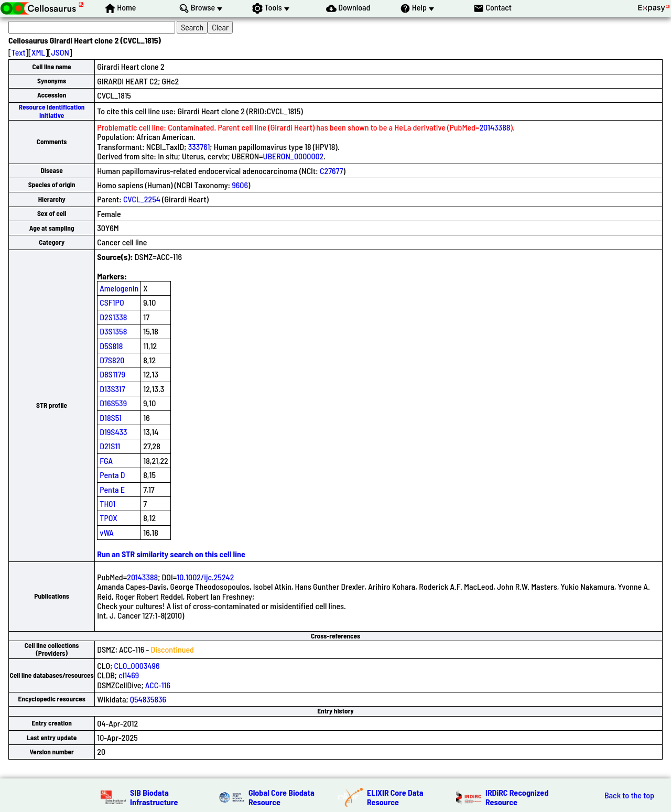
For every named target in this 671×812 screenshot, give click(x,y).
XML (38, 52)
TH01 (107, 504)
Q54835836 (148, 699)
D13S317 (112, 389)
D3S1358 (113, 331)
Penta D (112, 475)
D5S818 (111, 346)
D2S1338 (113, 317)
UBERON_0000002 (294, 156)
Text (19, 52)
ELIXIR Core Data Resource (395, 797)
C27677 (331, 171)
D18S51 (111, 418)
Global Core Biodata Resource (282, 797)
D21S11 (110, 446)
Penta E (112, 489)
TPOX (109, 518)
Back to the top (629, 795)
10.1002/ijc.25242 (205, 577)
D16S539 (113, 403)
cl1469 (129, 675)
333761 (199, 147)
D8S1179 (112, 374)
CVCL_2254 (142, 199)
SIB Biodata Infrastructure (154, 797)
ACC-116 (158, 685)
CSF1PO (112, 302)
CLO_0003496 (137, 665)
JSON (60, 52)
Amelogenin (119, 288)
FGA (106, 461)
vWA (107, 532)
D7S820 (112, 360)
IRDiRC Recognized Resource (517, 797)
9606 (240, 185)
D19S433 (113, 432)
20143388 (495, 127)
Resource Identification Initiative (52, 111)
